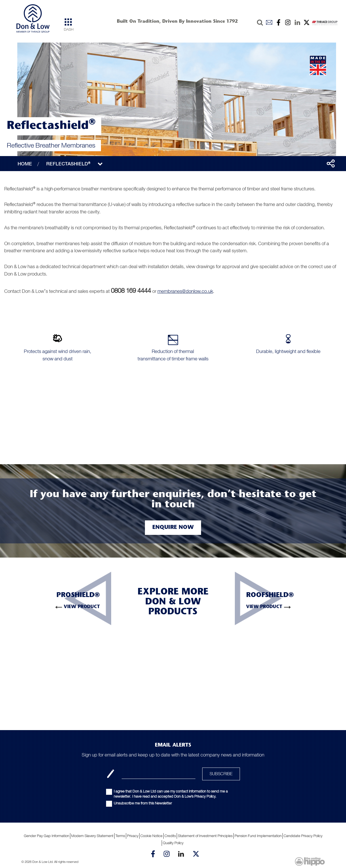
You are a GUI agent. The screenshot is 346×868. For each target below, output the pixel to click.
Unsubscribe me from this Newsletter (143, 803)
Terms (120, 836)
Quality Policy (173, 843)
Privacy (133, 836)
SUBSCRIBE (221, 774)
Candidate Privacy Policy (303, 836)
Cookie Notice (151, 836)
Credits (170, 836)
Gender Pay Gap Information (47, 836)
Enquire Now (173, 527)
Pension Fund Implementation (258, 836)
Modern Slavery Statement (92, 836)
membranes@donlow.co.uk (185, 291)
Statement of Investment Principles (205, 836)
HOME (25, 164)
